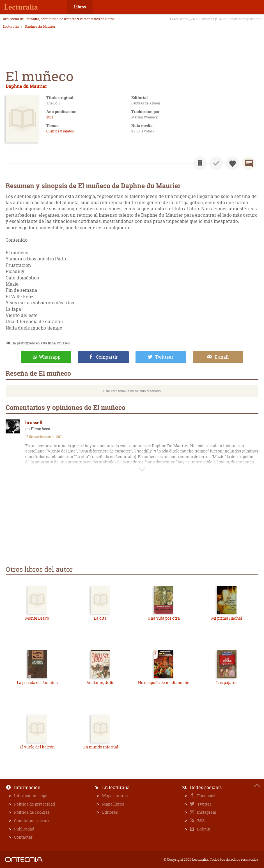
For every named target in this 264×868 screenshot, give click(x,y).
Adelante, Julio (100, 683)
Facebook (206, 796)
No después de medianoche (164, 683)
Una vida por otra (164, 618)
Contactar (23, 837)
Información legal (31, 796)
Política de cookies (32, 812)
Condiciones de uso (32, 821)
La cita (100, 618)
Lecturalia (11, 27)
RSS (201, 821)
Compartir (107, 357)
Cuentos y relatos (60, 131)
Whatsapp (50, 357)
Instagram (206, 812)
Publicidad (24, 829)
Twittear (164, 357)
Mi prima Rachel (227, 618)
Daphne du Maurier (40, 27)
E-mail (222, 357)
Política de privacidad (35, 804)
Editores (110, 812)
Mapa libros (113, 804)
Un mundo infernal (100, 747)
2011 (50, 117)
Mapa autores (115, 796)
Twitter (204, 804)
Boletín (203, 829)
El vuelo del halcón (37, 747)
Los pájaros (227, 683)
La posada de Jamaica (37, 683)
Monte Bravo (37, 618)
